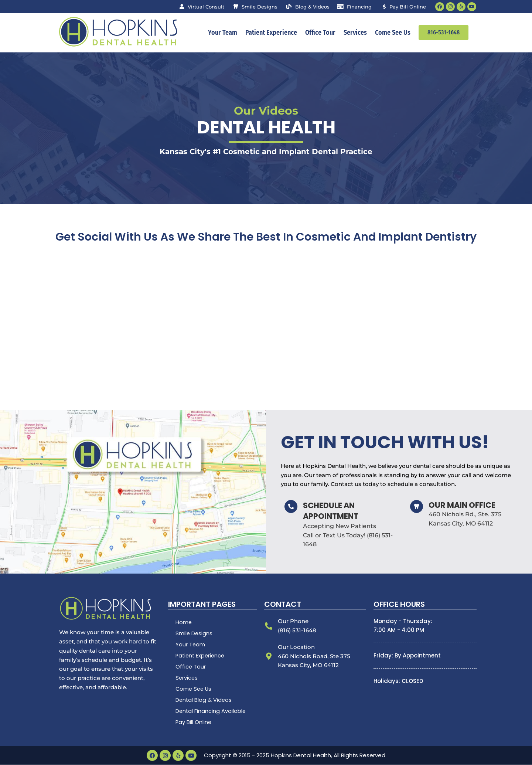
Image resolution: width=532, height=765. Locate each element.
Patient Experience (271, 33)
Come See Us (393, 33)
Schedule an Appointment (331, 511)
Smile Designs (194, 634)
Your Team (223, 33)
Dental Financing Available (211, 711)
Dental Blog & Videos (204, 700)
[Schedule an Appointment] (291, 507)
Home (184, 623)
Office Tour (320, 33)
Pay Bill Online (194, 722)
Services (355, 33)
